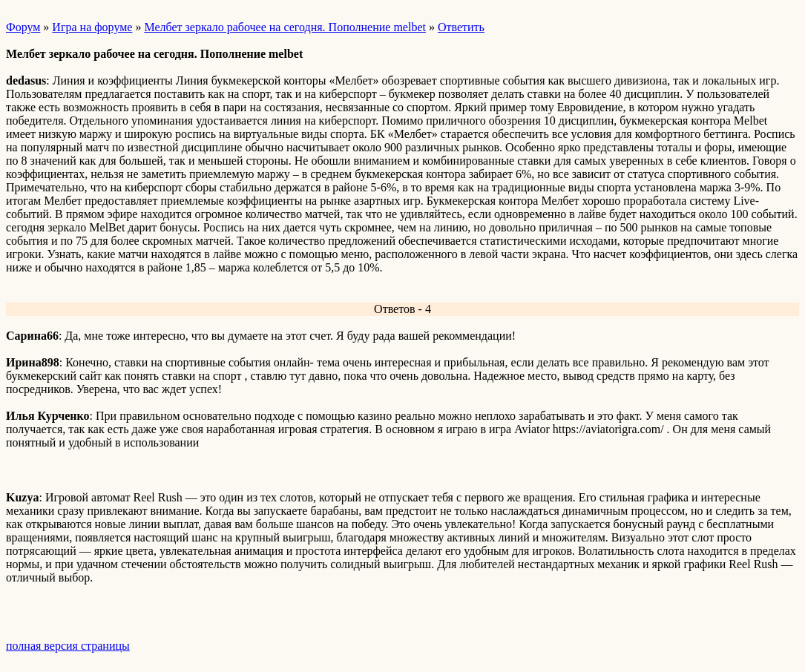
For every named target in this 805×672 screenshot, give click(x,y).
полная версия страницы (68, 646)
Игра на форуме (92, 27)
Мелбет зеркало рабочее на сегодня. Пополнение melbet (285, 27)
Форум (23, 27)
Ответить (461, 27)
